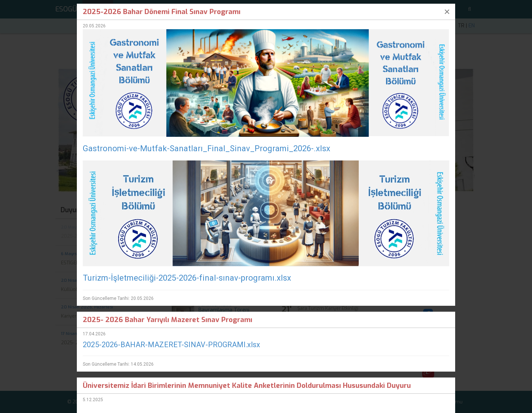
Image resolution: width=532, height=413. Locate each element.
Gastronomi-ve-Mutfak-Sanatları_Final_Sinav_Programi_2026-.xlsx (207, 148)
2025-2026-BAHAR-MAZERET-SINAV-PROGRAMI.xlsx (171, 345)
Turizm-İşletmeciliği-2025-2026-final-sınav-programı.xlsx (187, 278)
